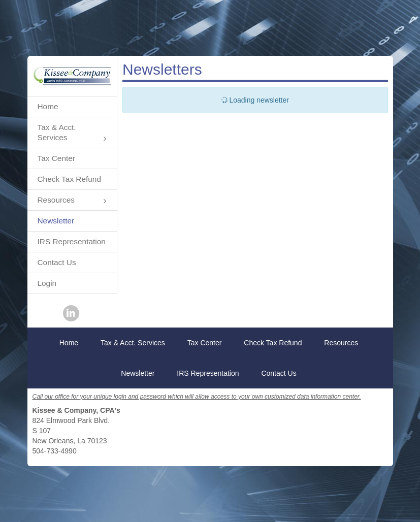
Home (48, 106)
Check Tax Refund (69, 179)
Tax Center (56, 158)
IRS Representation (72, 241)
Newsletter (56, 221)
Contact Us (57, 262)
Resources (72, 201)
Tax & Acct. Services (72, 133)
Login (47, 283)
